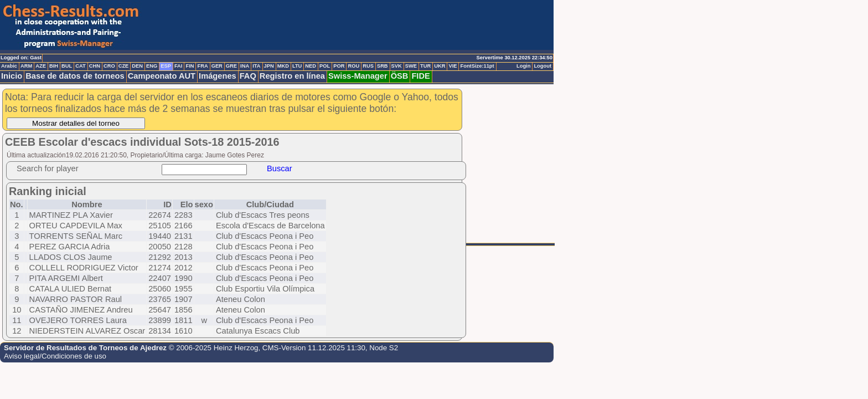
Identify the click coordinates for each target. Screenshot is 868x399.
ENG (152, 66)
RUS (368, 66)
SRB (383, 66)
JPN (269, 66)
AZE (41, 66)
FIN (190, 66)
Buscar (280, 168)
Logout (542, 66)
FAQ (248, 76)
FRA (202, 66)
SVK (397, 66)
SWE (411, 66)
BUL (67, 66)
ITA (256, 66)
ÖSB (400, 76)
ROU (353, 66)
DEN (137, 66)
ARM (26, 66)
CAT (80, 66)
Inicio (12, 76)
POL (325, 66)
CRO (109, 66)
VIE (453, 66)
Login (523, 66)
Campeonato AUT (162, 76)
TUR (425, 66)
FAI (179, 66)
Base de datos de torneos (75, 76)
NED (311, 66)
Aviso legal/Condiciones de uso (55, 356)
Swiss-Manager (358, 76)
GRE (231, 66)
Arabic (9, 66)
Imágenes (218, 76)
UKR (440, 66)
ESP (166, 66)
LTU (297, 66)
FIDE (420, 76)
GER (217, 66)
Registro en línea (292, 76)
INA (245, 66)
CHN (95, 66)
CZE (124, 66)
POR (339, 66)
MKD (283, 66)
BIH (54, 66)
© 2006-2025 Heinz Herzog (214, 348)
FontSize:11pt (477, 66)
